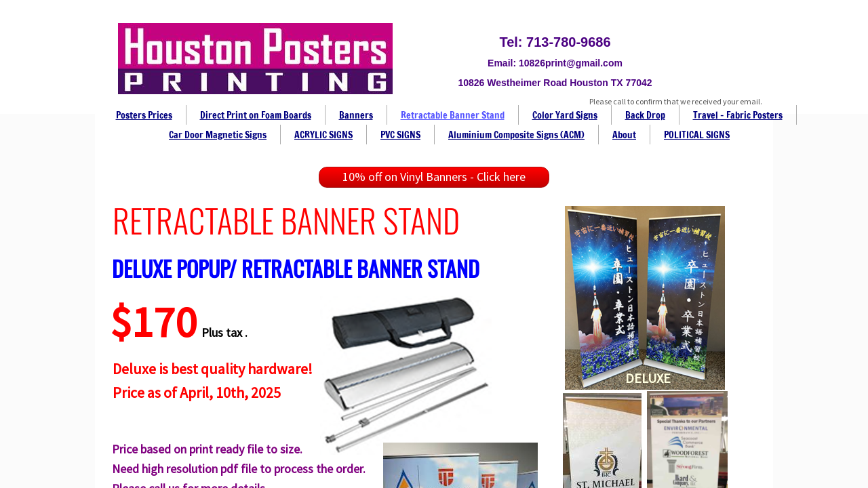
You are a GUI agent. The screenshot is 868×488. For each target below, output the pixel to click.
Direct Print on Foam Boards (256, 115)
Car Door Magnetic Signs (218, 135)
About (624, 135)
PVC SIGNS (400, 135)
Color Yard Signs (565, 115)
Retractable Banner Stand (453, 115)
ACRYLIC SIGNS (323, 135)
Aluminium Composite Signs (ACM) (516, 135)
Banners (356, 115)
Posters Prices (144, 115)
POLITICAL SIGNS (697, 135)
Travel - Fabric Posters (738, 115)
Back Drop (645, 115)
